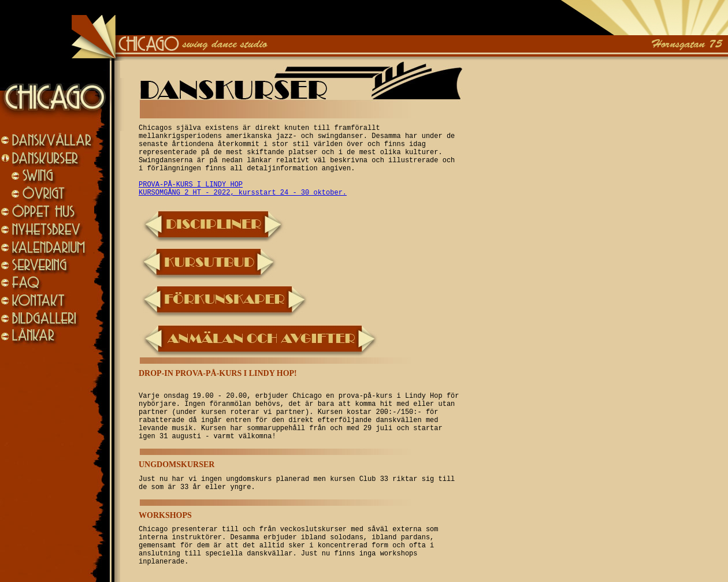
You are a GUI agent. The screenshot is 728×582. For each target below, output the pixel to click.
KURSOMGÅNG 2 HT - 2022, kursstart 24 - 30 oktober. (243, 193)
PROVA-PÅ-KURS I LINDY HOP (191, 185)
